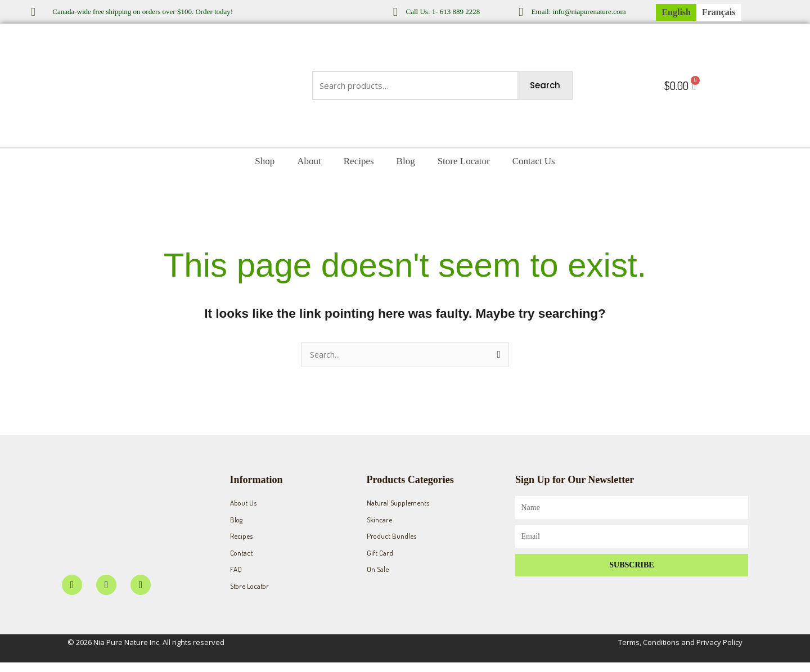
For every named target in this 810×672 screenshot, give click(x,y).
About (309, 161)
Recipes (359, 161)
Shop (265, 161)
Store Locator (464, 161)
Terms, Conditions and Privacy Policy (680, 652)
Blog (406, 161)
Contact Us (534, 161)
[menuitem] (676, 12)
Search (545, 85)
